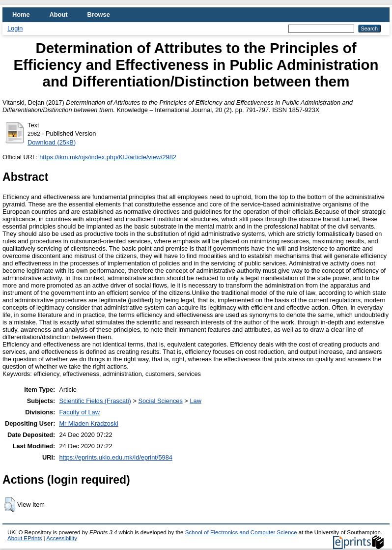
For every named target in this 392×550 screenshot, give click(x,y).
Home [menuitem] (21, 14)
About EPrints (25, 538)
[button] (10, 505)
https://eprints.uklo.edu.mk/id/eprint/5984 (115, 457)
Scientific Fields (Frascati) (95, 401)
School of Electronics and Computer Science (241, 532)
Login (15, 28)
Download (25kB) (52, 142)
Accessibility (62, 538)
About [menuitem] (59, 14)
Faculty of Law (79, 412)
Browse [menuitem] (99, 14)
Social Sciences (160, 401)
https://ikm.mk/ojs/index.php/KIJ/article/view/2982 (108, 157)
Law (195, 401)
